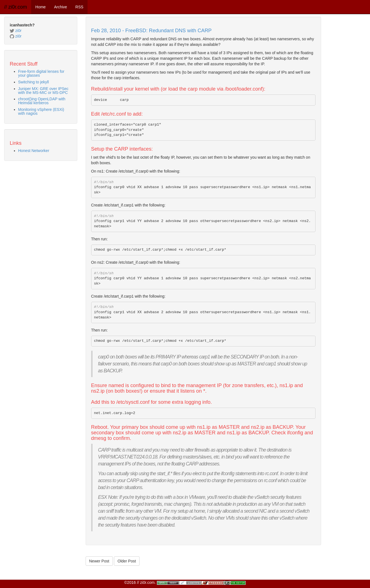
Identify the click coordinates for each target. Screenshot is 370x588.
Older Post (127, 561)
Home (40, 7)
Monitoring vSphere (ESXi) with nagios (41, 111)
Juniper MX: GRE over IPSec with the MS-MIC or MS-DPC (43, 91)
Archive (60, 7)
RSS (79, 7)
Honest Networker (34, 151)
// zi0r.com (16, 7)
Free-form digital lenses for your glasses (41, 73)
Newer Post (99, 561)
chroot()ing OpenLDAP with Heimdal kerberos (42, 101)
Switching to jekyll (33, 82)
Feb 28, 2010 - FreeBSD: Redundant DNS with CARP (152, 31)
